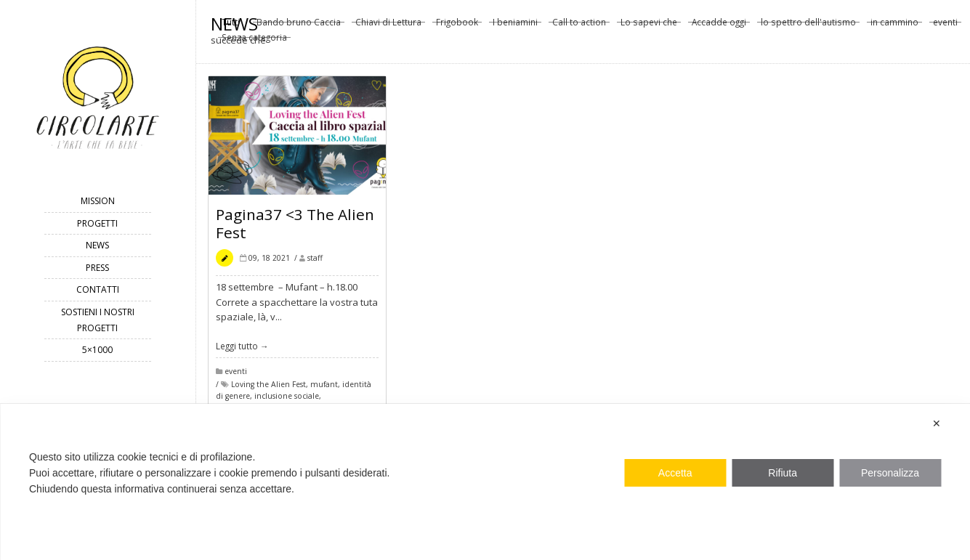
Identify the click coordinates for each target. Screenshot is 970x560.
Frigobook (457, 26)
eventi (945, 26)
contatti (98, 289)
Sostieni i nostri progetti (98, 320)
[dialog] (485, 482)
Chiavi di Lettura (388, 26)
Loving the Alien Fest (268, 387)
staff (315, 261)
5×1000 (97, 350)
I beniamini (515, 26)
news (97, 245)
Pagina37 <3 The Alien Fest (295, 226)
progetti (97, 223)
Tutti (231, 26)
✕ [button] (937, 423)
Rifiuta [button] (783, 473)
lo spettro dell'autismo (808, 26)
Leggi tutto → (242, 349)
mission (98, 201)
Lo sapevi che (649, 26)
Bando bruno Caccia (299, 26)
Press (97, 268)
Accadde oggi (719, 26)
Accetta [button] (675, 473)
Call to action (579, 26)
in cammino (894, 26)
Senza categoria (254, 41)
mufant (324, 387)
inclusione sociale (287, 399)
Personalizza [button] (890, 473)
